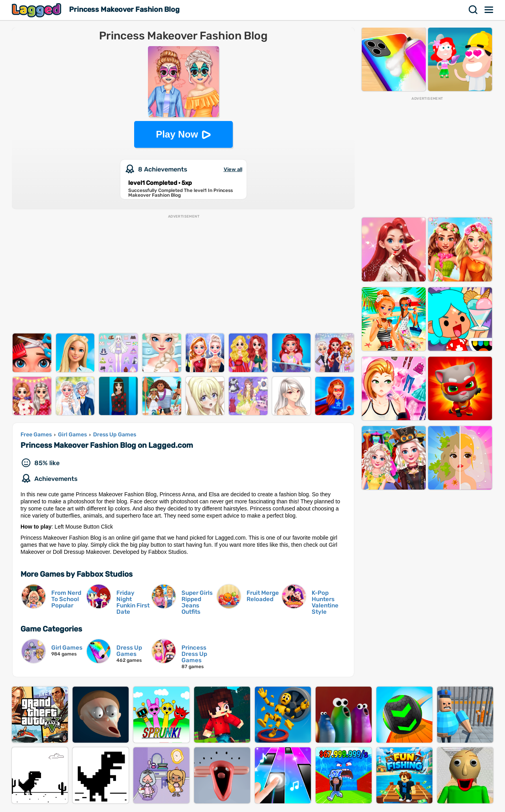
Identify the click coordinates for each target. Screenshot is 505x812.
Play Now (177, 134)
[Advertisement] (183, 274)
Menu (489, 10)
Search (473, 10)
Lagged (37, 10)
